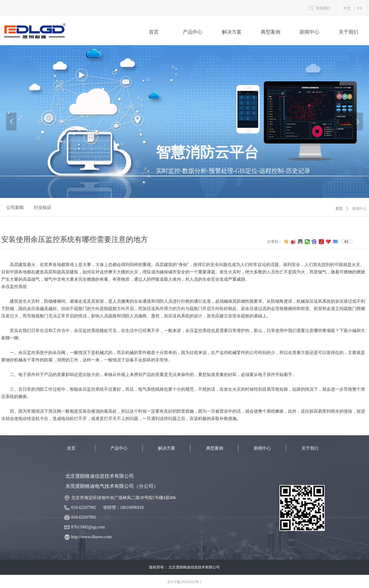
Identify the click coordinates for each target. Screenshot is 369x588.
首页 (339, 209)
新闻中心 (360, 209)
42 (346, 242)
